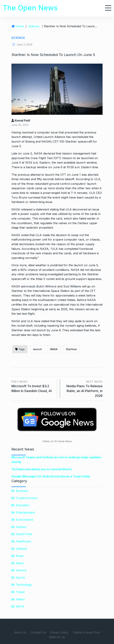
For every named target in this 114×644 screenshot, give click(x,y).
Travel (20, 592)
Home (20, 26)
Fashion (21, 527)
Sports (20, 578)
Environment (25, 520)
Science (34, 26)
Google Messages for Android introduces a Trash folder (51, 476)
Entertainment (25, 512)
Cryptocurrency (27, 498)
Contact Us (38, 632)
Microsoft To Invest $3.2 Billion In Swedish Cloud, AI (33, 386)
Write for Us (57, 637)
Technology (24, 585)
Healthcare (23, 541)
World (20, 606)
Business (22, 491)
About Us (20, 632)
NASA (54, 349)
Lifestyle (21, 549)
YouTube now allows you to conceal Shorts (42, 469)
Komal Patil (21, 120)
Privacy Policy (59, 632)
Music (20, 556)
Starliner (71, 349)
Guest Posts (24, 534)
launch (37, 349)
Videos (20, 599)
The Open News (30, 8)
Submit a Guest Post (86, 632)
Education (23, 505)
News (20, 563)
